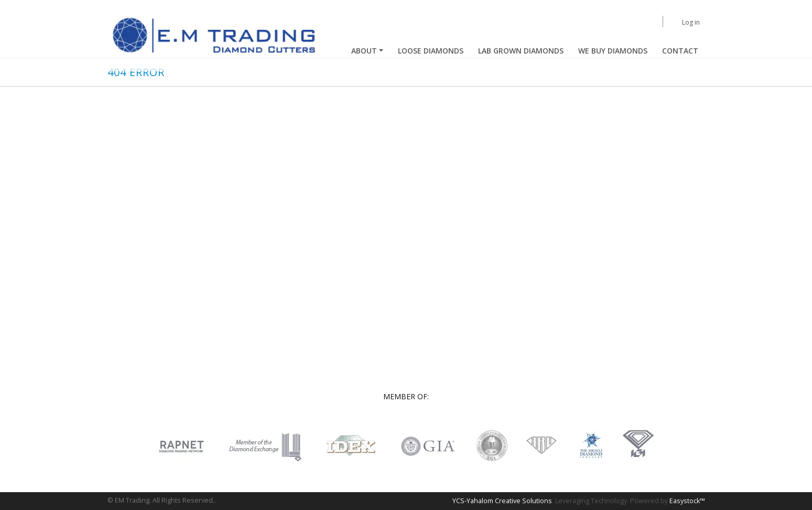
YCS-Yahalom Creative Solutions (502, 501)
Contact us (501, 229)
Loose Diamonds (431, 51)
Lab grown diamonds (518, 210)
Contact (680, 51)
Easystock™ (687, 501)
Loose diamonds (511, 191)
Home (494, 172)
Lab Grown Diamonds (521, 51)
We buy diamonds (613, 51)
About (364, 51)
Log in (691, 22)
